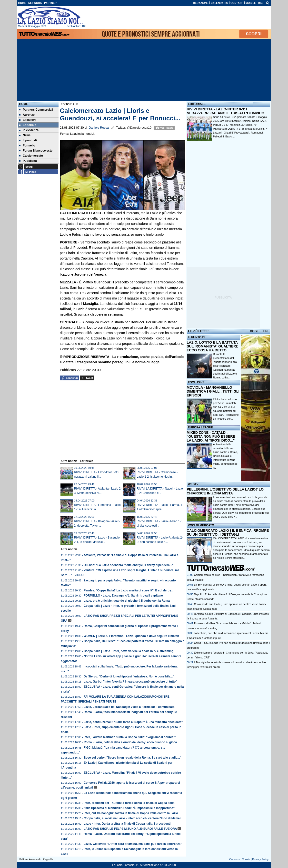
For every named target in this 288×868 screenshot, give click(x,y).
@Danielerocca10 (139, 128)
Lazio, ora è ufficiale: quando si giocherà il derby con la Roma (127, 601)
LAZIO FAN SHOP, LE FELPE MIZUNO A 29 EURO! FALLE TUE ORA (130, 829)
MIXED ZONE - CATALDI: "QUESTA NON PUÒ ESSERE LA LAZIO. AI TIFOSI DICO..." (211, 436)
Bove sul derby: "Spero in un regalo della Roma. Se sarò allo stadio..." (132, 758)
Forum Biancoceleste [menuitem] (36, 151)
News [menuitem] (25, 135)
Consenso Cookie (240, 859)
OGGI (254, 331)
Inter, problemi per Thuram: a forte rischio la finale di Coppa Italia (129, 803)
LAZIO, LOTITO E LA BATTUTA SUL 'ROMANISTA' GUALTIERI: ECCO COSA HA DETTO (213, 346)
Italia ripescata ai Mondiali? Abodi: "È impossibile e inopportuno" (129, 808)
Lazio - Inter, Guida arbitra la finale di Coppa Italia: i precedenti (127, 824)
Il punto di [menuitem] (28, 140)
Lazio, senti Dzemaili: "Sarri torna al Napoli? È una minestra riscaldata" (133, 722)
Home (24, 104)
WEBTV (193, 484)
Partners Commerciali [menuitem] (36, 110)
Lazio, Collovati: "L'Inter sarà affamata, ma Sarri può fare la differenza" (133, 844)
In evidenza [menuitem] (29, 130)
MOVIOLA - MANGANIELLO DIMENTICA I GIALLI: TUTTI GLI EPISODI (213, 391)
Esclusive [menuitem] (28, 120)
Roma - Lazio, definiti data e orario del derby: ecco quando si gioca (130, 742)
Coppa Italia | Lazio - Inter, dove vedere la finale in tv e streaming (129, 651)
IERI (265, 331)
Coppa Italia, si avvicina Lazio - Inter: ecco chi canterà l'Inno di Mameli (132, 818)
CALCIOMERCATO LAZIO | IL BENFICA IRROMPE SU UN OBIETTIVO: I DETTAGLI (228, 532)
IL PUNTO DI (197, 337)
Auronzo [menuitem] (27, 115)
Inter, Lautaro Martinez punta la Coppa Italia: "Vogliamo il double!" (130, 737)
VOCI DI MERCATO (201, 525)
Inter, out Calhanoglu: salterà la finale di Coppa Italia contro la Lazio (131, 813)
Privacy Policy (260, 859)
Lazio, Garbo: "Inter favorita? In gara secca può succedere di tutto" (130, 682)
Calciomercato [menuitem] (31, 156)
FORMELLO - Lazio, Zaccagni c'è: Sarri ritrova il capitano (123, 596)
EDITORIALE (197, 104)
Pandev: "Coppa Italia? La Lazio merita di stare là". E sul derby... (128, 590)
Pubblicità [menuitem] (28, 161)
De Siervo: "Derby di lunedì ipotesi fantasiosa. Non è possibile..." (129, 676)
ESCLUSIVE (196, 382)
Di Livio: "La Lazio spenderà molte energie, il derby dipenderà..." (129, 565)
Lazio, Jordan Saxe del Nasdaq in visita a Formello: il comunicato (129, 707)
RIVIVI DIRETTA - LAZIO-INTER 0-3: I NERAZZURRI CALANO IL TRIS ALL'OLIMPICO (226, 111)
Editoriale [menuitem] (28, 125)
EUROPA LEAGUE (201, 427)
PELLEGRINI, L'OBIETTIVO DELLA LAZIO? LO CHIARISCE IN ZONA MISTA (225, 491)
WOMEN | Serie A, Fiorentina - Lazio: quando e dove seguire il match (131, 636)
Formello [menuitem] (27, 145)
